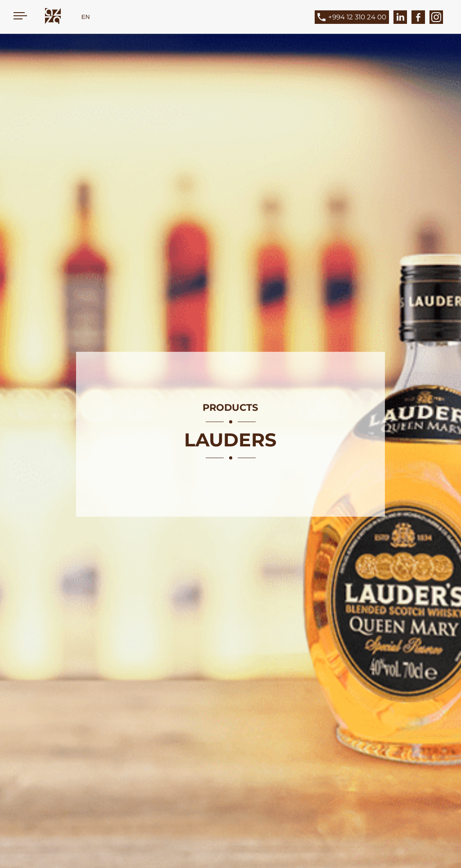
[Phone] (359, 17)
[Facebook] (418, 17)
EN (86, 17)
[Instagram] (436, 17)
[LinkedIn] (400, 17)
